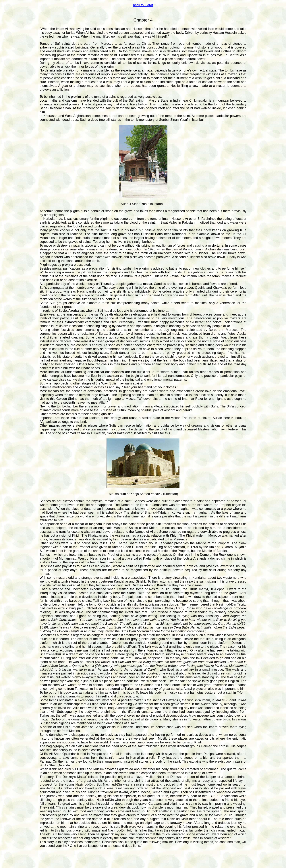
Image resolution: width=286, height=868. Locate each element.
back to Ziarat (143, 5)
